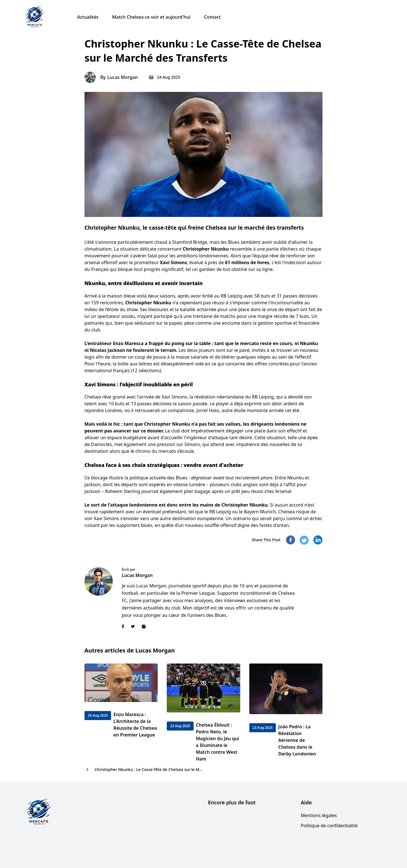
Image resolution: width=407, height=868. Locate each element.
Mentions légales (319, 815)
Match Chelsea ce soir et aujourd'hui (151, 17)
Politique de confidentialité (329, 826)
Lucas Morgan (123, 77)
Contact (212, 17)
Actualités (88, 17)
